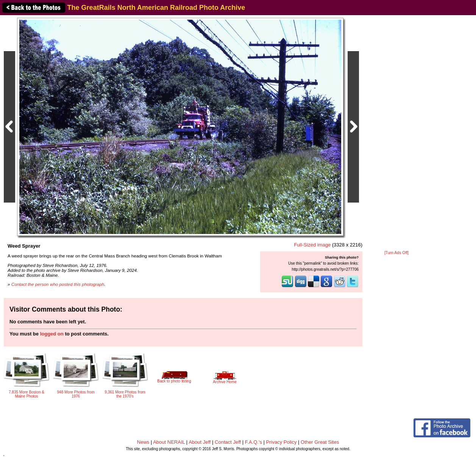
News (143, 442)
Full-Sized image (312, 245)
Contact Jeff (228, 442)
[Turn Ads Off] (396, 253)
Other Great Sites (320, 442)
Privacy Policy (282, 442)
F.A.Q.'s (254, 442)
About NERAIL (169, 442)
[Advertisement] (396, 133)
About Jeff (200, 442)
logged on (52, 334)
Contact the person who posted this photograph (58, 284)
